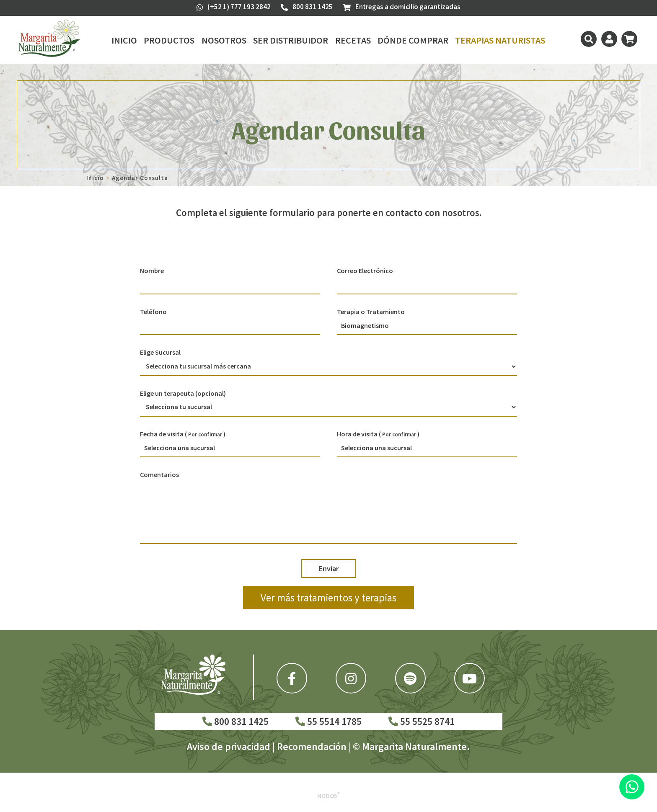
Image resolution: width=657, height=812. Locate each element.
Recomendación (312, 746)
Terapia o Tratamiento (371, 312)
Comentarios (159, 474)
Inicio (124, 40)
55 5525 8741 (422, 721)
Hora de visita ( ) (378, 434)
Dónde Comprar (413, 40)
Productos (169, 40)
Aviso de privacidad (229, 746)
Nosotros (224, 40)
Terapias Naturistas (500, 40)
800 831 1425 (235, 721)
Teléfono (153, 312)
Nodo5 (328, 796)
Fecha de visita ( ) (183, 434)
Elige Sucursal (160, 352)
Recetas (353, 40)
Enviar (329, 568)
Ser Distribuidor (291, 40)
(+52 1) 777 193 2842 (234, 7)
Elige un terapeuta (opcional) (183, 393)
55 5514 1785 (328, 721)
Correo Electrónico (365, 271)
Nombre (152, 271)
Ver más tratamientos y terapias (328, 598)
